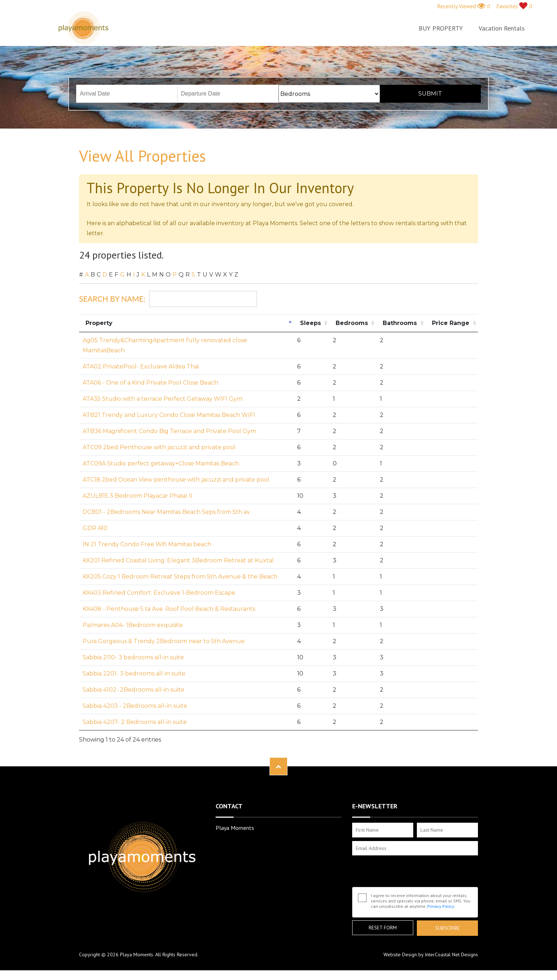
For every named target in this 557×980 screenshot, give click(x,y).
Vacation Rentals (502, 28)
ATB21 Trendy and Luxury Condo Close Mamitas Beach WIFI (169, 415)
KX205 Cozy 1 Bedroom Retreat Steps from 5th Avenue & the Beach (180, 577)
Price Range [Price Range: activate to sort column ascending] (451, 323)
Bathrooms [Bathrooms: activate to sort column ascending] (400, 323)
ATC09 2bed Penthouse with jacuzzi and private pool (159, 447)
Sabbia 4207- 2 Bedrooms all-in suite (135, 722)
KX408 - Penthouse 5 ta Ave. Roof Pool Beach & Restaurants (169, 609)
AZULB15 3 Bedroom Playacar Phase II (137, 496)
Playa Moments (83, 28)
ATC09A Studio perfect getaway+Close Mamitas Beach (161, 463)
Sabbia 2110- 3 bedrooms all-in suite (133, 657)
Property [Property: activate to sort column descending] (99, 323)
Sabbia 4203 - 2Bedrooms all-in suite (135, 706)
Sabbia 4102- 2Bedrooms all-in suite (134, 690)
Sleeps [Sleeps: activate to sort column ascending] (310, 323)
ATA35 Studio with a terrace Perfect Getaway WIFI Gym (163, 399)
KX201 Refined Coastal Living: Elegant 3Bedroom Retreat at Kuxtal (178, 560)
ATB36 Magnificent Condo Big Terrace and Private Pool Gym (169, 431)
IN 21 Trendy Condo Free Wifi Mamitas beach (147, 544)
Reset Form (383, 928)
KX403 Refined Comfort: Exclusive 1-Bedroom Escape (159, 593)
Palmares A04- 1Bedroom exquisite (133, 625)
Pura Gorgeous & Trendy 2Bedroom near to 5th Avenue (164, 641)
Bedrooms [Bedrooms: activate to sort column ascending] (352, 323)
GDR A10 (95, 528)
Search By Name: (168, 299)
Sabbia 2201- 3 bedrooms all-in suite (134, 674)
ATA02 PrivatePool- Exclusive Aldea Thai (141, 366)
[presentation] (407, 873)
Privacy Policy (441, 906)
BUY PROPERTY (441, 28)
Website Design (400, 955)
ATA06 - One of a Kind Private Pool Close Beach (150, 383)
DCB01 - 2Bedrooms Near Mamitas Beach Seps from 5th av (166, 512)
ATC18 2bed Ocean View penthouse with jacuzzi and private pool (176, 480)
